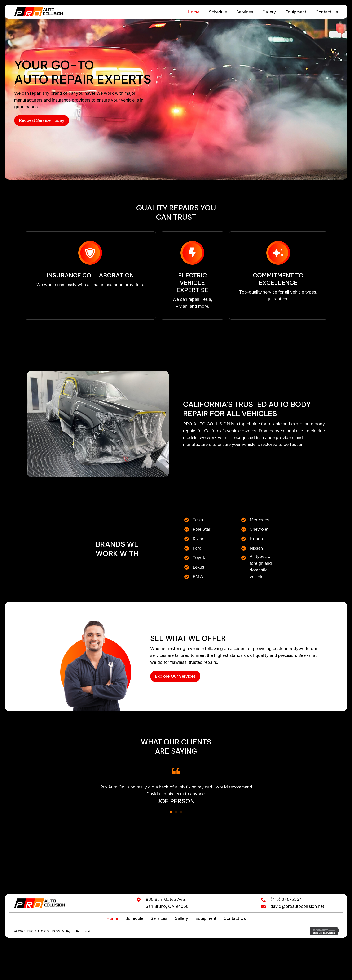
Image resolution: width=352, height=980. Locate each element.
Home (112, 919)
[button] (42, 121)
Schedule (134, 919)
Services (159, 919)
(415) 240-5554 (286, 900)
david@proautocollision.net (297, 907)
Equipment (206, 919)
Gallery (181, 919)
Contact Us (235, 919)
